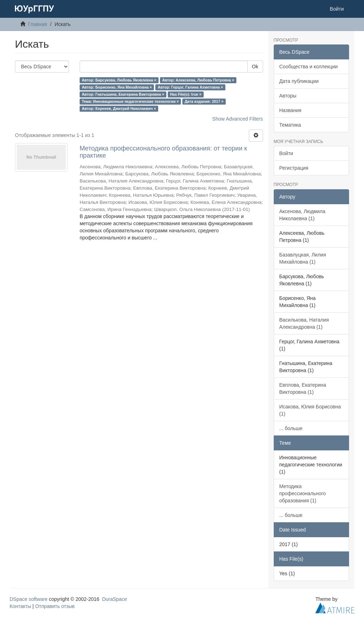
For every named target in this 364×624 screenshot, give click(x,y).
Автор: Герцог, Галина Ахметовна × (191, 87)
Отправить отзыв (55, 606)
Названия (290, 110)
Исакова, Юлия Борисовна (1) (310, 410)
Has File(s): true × (186, 94)
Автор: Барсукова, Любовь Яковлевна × (119, 80)
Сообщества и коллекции (309, 67)
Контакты (20, 606)
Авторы (288, 96)
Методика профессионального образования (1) (303, 493)
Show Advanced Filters (237, 119)
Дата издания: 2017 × (204, 101)
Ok (255, 67)
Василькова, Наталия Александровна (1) (304, 323)
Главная (38, 24)
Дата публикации (299, 81)
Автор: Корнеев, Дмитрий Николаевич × (119, 109)
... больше (291, 428)
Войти (286, 153)
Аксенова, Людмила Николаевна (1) (303, 215)
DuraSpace (114, 599)
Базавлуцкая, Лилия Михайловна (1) (303, 258)
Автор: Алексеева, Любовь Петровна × (198, 80)
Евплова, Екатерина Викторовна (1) (303, 388)
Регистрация (294, 168)
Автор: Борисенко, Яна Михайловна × (117, 87)
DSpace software (29, 599)
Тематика (290, 125)
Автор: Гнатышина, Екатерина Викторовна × (123, 94)
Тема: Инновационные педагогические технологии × (130, 101)
